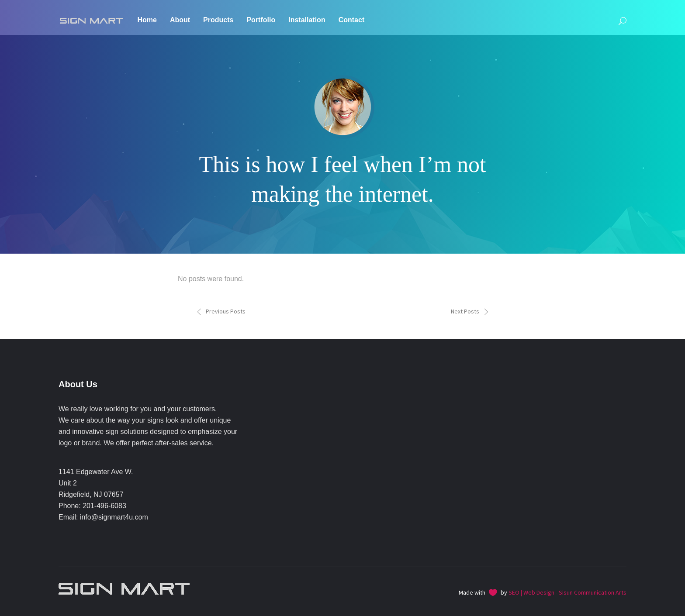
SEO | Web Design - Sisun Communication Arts (567, 592)
